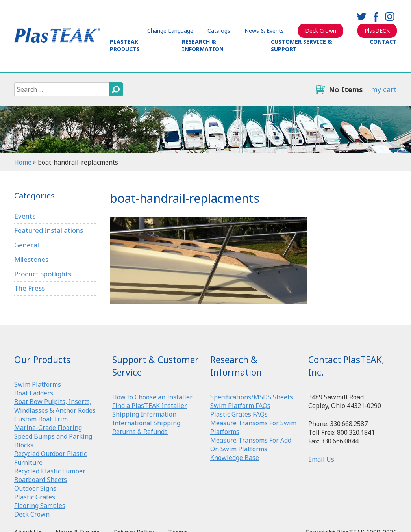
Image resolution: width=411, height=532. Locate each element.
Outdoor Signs (35, 488)
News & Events (264, 31)
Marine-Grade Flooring (48, 428)
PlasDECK (377, 31)
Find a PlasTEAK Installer (150, 406)
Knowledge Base (235, 458)
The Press (30, 288)
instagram (390, 17)
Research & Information (203, 45)
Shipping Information (144, 414)
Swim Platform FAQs (240, 406)
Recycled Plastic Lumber (50, 471)
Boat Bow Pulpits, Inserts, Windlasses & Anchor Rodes (55, 406)
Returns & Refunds (140, 432)
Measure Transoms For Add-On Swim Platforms (252, 445)
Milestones (31, 259)
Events (25, 216)
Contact (383, 42)
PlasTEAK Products (125, 45)
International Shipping (146, 423)
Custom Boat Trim (41, 419)
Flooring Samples (40, 506)
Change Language (170, 31)
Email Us (321, 459)
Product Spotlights (43, 274)
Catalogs (219, 31)
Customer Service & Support (301, 45)
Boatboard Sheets (41, 480)
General (27, 245)
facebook (376, 17)
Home (23, 162)
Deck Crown (321, 31)
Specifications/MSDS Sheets (252, 397)
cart (319, 89)
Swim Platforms (38, 384)
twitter (361, 17)
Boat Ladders (34, 393)
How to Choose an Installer (152, 397)
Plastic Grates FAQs (239, 414)
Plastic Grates (35, 497)
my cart (384, 89)
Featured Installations (49, 230)
